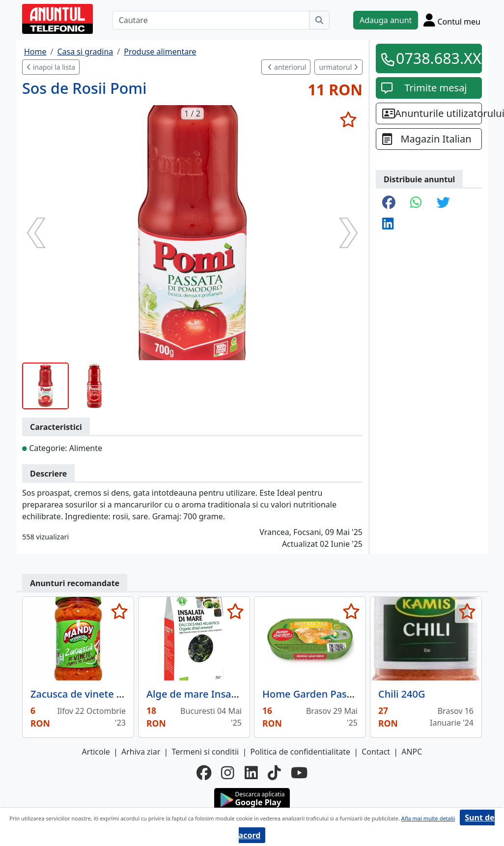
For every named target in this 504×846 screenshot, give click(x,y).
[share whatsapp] (416, 203)
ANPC (412, 752)
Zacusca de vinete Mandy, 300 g (105, 694)
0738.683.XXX (436, 58)
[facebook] (204, 773)
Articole (96, 752)
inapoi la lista (51, 67)
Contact (376, 752)
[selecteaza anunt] (348, 119)
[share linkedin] (388, 224)
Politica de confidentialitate (300, 752)
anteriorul (287, 67)
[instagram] (228, 773)
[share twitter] (443, 203)
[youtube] (299, 773)
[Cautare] (211, 20)
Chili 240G (402, 694)
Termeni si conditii (205, 752)
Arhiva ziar (141, 752)
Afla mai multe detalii (428, 818)
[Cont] (452, 20)
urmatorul (338, 67)
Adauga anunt (386, 20)
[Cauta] (319, 20)
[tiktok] (274, 773)
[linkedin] (251, 773)
